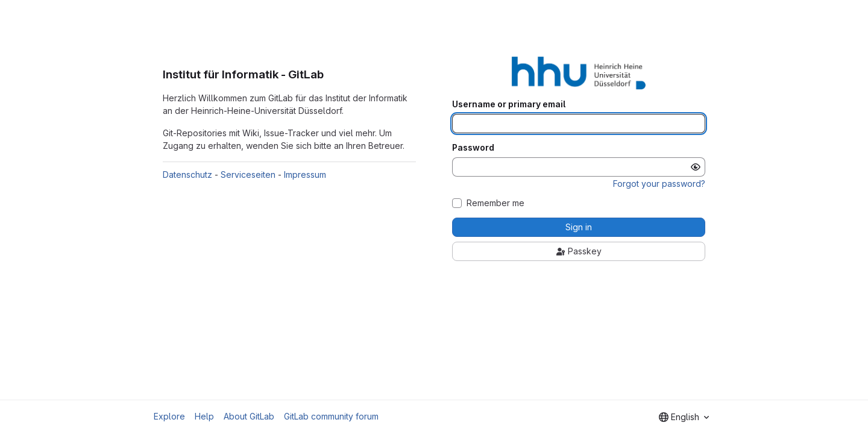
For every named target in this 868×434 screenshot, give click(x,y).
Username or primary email (509, 104)
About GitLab (249, 416)
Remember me (495, 203)
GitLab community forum (331, 416)
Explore (169, 416)
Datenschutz (187, 175)
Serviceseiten (248, 175)
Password (473, 148)
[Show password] (696, 167)
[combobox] (684, 417)
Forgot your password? (659, 184)
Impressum (305, 175)
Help (204, 416)
